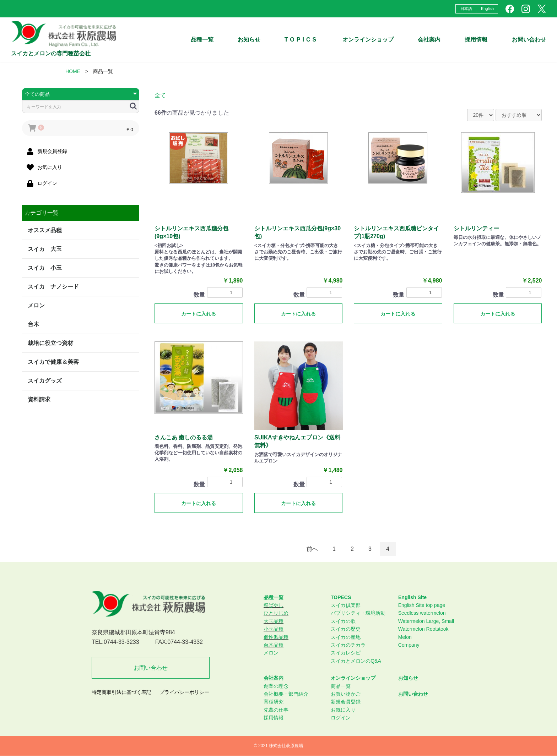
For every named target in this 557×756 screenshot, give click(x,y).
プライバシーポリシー (184, 692)
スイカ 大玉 (45, 249)
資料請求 (39, 399)
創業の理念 (276, 686)
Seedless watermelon (422, 613)
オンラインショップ (368, 40)
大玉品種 (274, 621)
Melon (405, 637)
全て (160, 95)
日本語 (466, 9)
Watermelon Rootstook (423, 629)
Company (409, 645)
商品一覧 (341, 686)
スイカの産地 (346, 637)
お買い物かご (346, 694)
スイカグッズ (45, 381)
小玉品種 (274, 629)
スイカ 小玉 (45, 268)
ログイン (341, 718)
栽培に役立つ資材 (50, 343)
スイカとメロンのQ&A (356, 661)
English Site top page (422, 605)
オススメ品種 (45, 230)
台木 (33, 324)
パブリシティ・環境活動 (358, 613)
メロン (36, 305)
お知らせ (249, 40)
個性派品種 (276, 637)
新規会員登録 (346, 702)
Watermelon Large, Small (426, 621)
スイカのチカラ (348, 645)
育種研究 (274, 702)
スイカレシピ (346, 653)
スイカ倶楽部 (346, 605)
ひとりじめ (276, 613)
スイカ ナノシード (53, 287)
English (487, 9)
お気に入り (343, 710)
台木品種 (274, 645)
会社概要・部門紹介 (286, 694)
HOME (73, 71)
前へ (312, 549)
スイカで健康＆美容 (53, 362)
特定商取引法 (42, 424)
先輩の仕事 (276, 710)
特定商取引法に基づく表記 (121, 692)
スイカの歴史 (346, 629)
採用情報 (274, 718)
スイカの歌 (343, 621)
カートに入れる (199, 314)
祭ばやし (274, 605)
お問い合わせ (529, 40)
